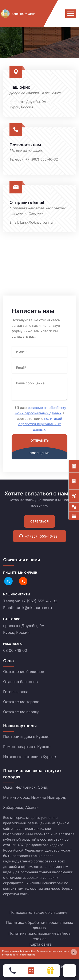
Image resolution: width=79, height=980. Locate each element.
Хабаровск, (14, 807)
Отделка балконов (20, 682)
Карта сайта (41, 944)
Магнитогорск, (17, 797)
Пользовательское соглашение (38, 912)
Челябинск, (26, 787)
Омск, (9, 787)
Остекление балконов (24, 672)
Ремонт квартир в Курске (27, 747)
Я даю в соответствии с (41, 419)
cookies (31, 951)
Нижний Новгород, (49, 797)
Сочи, (43, 787)
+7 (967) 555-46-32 (42, 159)
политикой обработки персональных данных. (40, 424)
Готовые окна (16, 692)
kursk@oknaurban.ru (36, 222)
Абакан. (32, 807)
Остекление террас (21, 702)
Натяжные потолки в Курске (29, 757)
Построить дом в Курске (26, 737)
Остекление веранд (21, 712)
